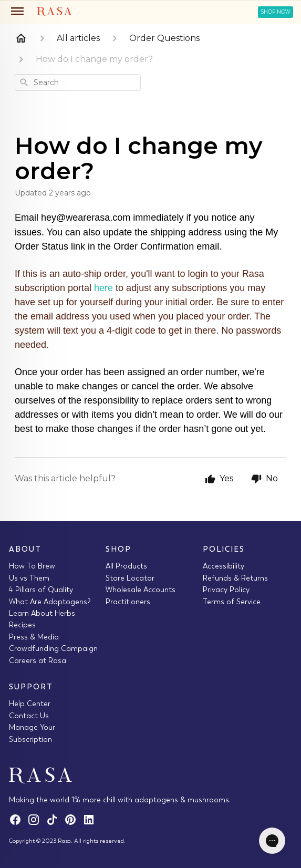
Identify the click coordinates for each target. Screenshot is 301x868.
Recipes (22, 625)
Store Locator (130, 578)
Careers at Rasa (38, 660)
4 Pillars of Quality (41, 590)
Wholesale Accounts (141, 590)
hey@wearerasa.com (86, 218)
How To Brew (32, 566)
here (105, 288)
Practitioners (128, 602)
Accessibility (224, 566)
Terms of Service (232, 602)
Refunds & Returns (235, 578)
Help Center (30, 704)
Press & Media (34, 637)
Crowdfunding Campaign (53, 648)
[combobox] (78, 82)
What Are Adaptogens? (50, 602)
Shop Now (276, 12)
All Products (126, 566)
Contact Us (29, 716)
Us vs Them (29, 578)
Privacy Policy (226, 590)
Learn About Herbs (42, 613)
